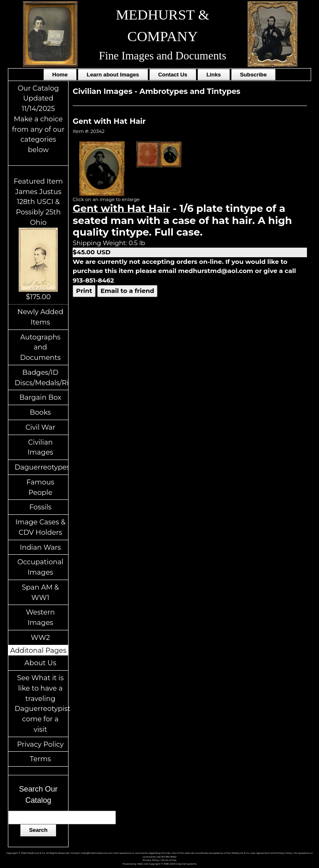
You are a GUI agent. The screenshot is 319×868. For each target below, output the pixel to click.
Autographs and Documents (40, 347)
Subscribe (253, 75)
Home (60, 75)
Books (40, 412)
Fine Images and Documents (163, 56)
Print (84, 291)
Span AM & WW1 (40, 592)
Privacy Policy (40, 744)
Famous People (40, 487)
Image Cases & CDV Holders (40, 527)
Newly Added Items (40, 317)
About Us (40, 663)
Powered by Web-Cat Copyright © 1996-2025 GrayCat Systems (159, 864)
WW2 (40, 637)
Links (214, 75)
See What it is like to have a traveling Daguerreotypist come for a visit (41, 703)
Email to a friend (127, 291)
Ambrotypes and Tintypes (190, 91)
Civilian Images (40, 447)
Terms (40, 759)
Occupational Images (40, 567)
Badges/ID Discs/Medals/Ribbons (41, 377)
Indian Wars (40, 547)
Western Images (40, 617)
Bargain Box (40, 397)
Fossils (40, 507)
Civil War (40, 427)
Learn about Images (113, 75)
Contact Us (173, 75)
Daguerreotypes (41, 467)
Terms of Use (169, 860)
